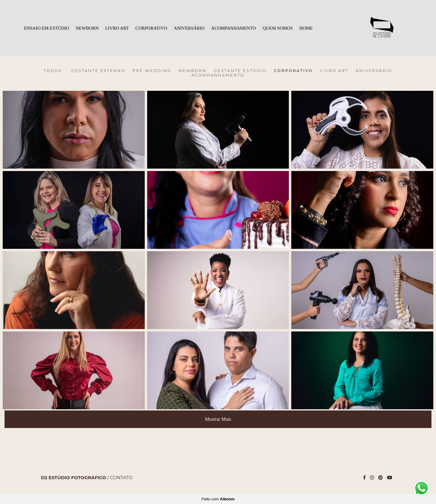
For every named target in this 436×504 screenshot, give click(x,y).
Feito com (218, 499)
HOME (306, 28)
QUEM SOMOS (278, 28)
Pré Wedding (152, 71)
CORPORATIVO (151, 28)
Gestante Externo (98, 71)
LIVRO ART (117, 28)
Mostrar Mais (218, 419)
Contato (121, 478)
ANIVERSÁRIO (189, 28)
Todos (53, 71)
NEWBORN (87, 28)
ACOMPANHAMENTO (233, 28)
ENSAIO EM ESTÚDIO (46, 28)
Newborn (193, 71)
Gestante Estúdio (240, 71)
